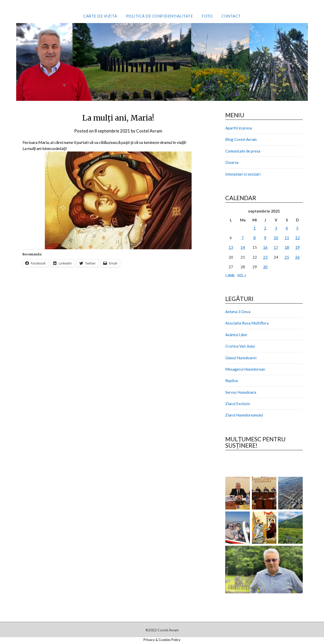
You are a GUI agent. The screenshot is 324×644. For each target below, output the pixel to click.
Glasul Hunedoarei (241, 358)
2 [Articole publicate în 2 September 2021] (265, 228)
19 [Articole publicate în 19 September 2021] (297, 247)
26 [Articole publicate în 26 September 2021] (297, 257)
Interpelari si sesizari (243, 174)
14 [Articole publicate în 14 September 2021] (243, 247)
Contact (231, 16)
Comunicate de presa (243, 151)
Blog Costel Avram (241, 139)
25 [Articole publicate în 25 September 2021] (287, 257)
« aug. (230, 275)
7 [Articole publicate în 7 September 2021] (243, 238)
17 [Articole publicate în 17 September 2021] (276, 247)
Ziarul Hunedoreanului (244, 415)
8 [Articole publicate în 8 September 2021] (255, 238)
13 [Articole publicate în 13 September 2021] (231, 247)
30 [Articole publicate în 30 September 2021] (265, 267)
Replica (231, 381)
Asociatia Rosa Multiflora (247, 323)
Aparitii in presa (239, 128)
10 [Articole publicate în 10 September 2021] (276, 238)
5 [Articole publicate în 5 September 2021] (297, 228)
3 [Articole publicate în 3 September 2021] (276, 228)
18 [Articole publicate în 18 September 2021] (287, 247)
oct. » (242, 275)
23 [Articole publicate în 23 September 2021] (265, 257)
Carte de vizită (100, 16)
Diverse (232, 162)
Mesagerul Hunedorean (245, 369)
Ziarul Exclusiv (238, 404)
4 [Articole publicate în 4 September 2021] (287, 228)
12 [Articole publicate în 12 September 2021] (297, 238)
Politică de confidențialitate (160, 16)
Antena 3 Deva (238, 312)
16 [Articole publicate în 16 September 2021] (265, 247)
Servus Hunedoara (241, 392)
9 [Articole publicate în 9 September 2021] (265, 238)
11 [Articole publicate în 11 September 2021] (287, 238)
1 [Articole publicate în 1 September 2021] (255, 228)
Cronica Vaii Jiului (240, 346)
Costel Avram (149, 131)
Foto (207, 16)
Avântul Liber (236, 335)
